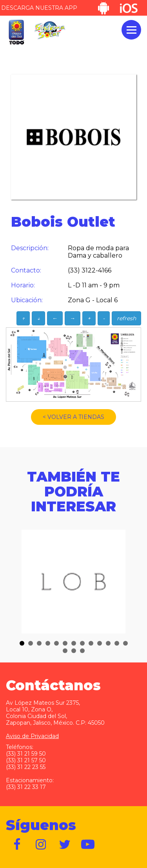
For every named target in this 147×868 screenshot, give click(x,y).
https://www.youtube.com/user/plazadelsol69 (88, 845)
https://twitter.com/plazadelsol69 (65, 845)
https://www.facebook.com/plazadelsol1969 (18, 845)
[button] (22, 643)
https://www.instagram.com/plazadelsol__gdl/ (41, 845)
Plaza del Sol (16, 32)
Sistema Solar (50, 30)
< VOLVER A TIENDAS (73, 417)
